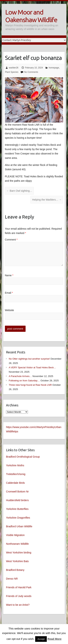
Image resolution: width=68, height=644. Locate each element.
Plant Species (12, 72)
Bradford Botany (15, 570)
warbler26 (14, 68)
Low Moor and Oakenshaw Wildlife (31, 16)
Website (9, 310)
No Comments (31, 72)
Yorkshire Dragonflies (18, 518)
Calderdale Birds (15, 483)
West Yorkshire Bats (17, 561)
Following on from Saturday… (24, 381)
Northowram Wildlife (17, 544)
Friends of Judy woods (19, 596)
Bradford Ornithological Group (23, 457)
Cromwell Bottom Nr (17, 492)
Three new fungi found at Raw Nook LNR (30, 385)
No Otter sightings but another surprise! (29, 359)
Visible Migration (15, 535)
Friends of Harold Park (19, 587)
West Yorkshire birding (19, 553)
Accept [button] (41, 639)
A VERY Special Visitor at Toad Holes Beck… (32, 367)
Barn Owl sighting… (19, 191)
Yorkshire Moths (15, 465)
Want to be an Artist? (18, 605)
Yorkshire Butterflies (17, 509)
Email (9, 293)
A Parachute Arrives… (20, 376)
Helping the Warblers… (47, 200)
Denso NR (12, 579)
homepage (54, 68)
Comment (11, 240)
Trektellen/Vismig (16, 474)
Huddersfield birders (17, 500)
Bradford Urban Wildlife (19, 526)
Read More (54, 639)
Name (9, 275)
